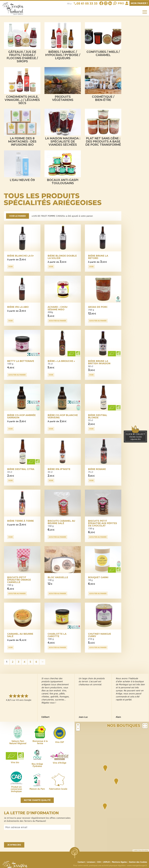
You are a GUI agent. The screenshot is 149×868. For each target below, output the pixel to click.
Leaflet (135, 850)
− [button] (78, 729)
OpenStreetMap (143, 850)
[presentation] (23, 836)
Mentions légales (119, 862)
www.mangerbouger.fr (137, 865)
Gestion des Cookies (138, 862)
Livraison (91, 862)
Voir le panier (18, 216)
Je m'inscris (14, 845)
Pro (121, 3)
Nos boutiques (124, 726)
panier (139, 3)
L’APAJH (106, 862)
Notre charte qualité (37, 800)
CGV (99, 862)
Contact (81, 862)
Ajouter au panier (57, 321)
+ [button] (78, 725)
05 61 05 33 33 (87, 4)
